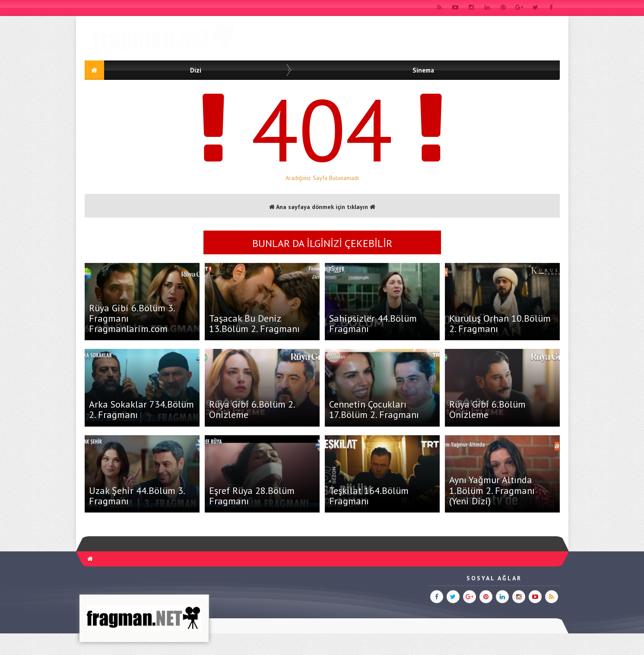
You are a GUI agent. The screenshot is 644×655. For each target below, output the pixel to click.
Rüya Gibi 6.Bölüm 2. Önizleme (252, 409)
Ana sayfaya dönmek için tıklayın (322, 207)
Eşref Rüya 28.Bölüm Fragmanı (252, 496)
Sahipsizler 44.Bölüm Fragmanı (373, 323)
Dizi (196, 70)
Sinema (423, 70)
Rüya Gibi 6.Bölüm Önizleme (487, 409)
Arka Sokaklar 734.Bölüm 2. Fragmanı (141, 409)
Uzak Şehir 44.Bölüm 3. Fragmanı (137, 496)
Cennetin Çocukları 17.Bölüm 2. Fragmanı (374, 409)
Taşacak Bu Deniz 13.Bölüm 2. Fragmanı (254, 323)
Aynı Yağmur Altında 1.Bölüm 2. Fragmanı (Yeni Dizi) (492, 490)
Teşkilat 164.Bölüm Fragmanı (369, 496)
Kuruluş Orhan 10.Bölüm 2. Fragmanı (500, 323)
